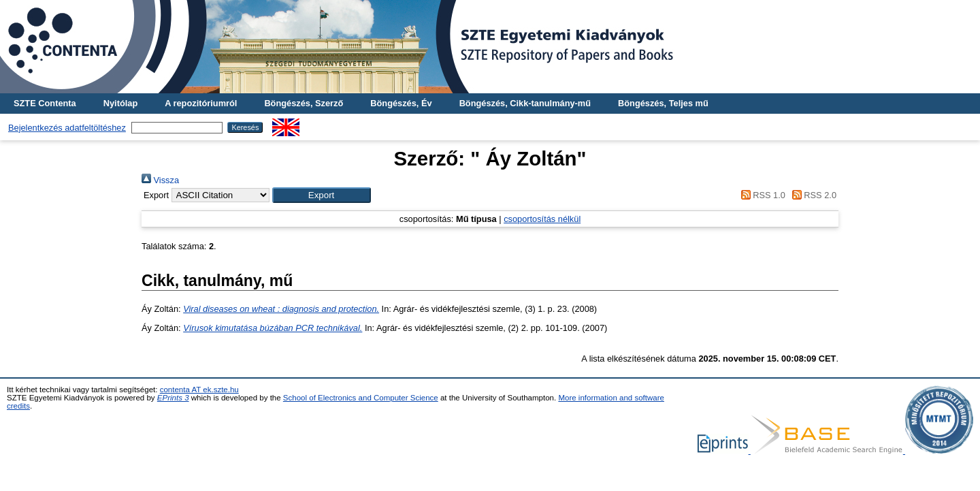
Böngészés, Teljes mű (663, 103)
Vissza (160, 180)
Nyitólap (120, 103)
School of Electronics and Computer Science (361, 398)
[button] (322, 195)
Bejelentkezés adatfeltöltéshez (67, 128)
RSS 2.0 (812, 195)
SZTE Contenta (45, 103)
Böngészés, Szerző (304, 103)
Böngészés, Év (401, 103)
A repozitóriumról (201, 103)
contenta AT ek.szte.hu (199, 390)
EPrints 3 (173, 398)
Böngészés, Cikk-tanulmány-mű (525, 103)
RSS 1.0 (761, 195)
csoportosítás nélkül (542, 219)
